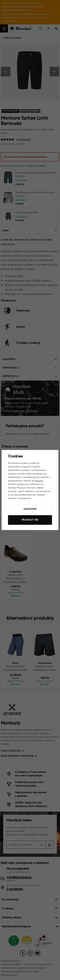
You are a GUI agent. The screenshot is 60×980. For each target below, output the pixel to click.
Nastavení (30, 509)
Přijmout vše (30, 520)
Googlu (39, 481)
